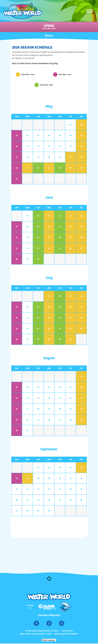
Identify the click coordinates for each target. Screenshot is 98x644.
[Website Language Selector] (49, 640)
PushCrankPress (71, 634)
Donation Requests (49, 615)
